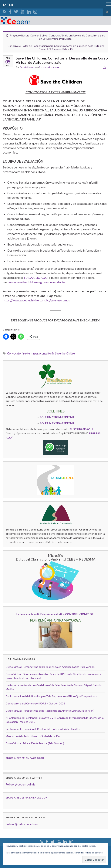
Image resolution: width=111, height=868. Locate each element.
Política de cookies (93, 853)
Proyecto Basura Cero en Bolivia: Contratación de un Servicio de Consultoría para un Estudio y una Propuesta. (57, 37)
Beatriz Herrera (28, 67)
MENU (9, 5)
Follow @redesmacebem (22, 824)
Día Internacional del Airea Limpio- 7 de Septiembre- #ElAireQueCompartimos (51, 696)
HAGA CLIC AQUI (36, 278)
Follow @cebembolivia (20, 784)
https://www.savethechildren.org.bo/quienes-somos (36, 300)
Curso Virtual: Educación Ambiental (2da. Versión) (35, 743)
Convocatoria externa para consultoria (31, 353)
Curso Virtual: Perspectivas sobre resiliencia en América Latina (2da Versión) (50, 667)
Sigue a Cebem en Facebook (25, 758)
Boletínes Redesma (49, 67)
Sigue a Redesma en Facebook (27, 798)
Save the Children (66, 353)
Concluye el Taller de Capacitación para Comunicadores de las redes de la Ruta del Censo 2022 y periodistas (56, 47)
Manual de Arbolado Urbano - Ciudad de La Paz (33, 736)
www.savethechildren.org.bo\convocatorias (37, 282)
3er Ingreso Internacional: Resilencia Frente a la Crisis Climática (43, 729)
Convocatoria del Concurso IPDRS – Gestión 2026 (35, 703)
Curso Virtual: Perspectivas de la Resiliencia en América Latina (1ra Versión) (50, 711)
